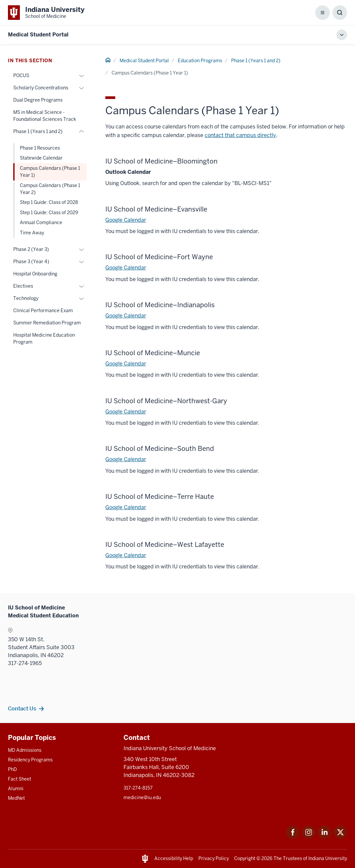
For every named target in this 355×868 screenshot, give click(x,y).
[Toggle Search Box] (340, 13)
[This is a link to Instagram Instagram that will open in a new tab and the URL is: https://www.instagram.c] (309, 837)
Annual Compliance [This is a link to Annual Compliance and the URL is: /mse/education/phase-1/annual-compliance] (41, 222)
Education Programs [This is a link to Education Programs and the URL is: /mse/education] (200, 61)
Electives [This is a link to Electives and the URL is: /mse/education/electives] (23, 286)
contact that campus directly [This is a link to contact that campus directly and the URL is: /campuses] (240, 135)
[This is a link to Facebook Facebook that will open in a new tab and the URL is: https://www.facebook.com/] (293, 837)
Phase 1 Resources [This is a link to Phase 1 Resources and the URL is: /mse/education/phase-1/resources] (40, 148)
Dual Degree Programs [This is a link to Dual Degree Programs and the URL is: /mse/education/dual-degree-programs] (38, 100)
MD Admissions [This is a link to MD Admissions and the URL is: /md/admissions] (25, 750)
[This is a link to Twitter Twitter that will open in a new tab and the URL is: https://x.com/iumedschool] (340, 837)
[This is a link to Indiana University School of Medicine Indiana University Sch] (46, 13)
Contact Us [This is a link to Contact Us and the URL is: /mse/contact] (22, 708)
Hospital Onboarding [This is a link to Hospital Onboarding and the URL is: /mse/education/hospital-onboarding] (35, 274)
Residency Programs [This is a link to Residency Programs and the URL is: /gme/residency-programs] (30, 760)
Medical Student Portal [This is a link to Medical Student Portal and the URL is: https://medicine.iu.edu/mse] (38, 35)
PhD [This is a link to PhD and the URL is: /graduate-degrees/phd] (12, 769)
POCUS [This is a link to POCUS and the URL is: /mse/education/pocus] (21, 75)
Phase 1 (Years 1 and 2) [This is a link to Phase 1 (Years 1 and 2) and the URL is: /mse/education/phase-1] (256, 61)
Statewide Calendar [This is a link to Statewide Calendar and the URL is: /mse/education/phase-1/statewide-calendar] (41, 158)
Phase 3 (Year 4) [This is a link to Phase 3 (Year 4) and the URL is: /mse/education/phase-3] (31, 262)
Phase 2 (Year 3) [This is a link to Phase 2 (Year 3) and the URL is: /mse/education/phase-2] (31, 249)
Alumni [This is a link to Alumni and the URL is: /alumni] (16, 789)
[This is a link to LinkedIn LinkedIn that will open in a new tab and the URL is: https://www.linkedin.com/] (325, 837)
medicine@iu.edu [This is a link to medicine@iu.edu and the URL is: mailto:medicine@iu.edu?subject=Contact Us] (142, 797)
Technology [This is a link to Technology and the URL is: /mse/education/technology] (26, 298)
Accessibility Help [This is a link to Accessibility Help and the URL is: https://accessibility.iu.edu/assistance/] (174, 858)
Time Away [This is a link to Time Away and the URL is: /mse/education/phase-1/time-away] (32, 233)
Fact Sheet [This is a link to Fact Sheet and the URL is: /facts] (20, 779)
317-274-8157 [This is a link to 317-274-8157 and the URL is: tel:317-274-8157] (138, 788)
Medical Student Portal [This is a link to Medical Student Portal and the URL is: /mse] (144, 61)
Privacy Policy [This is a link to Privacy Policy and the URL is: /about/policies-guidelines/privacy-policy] (214, 858)
